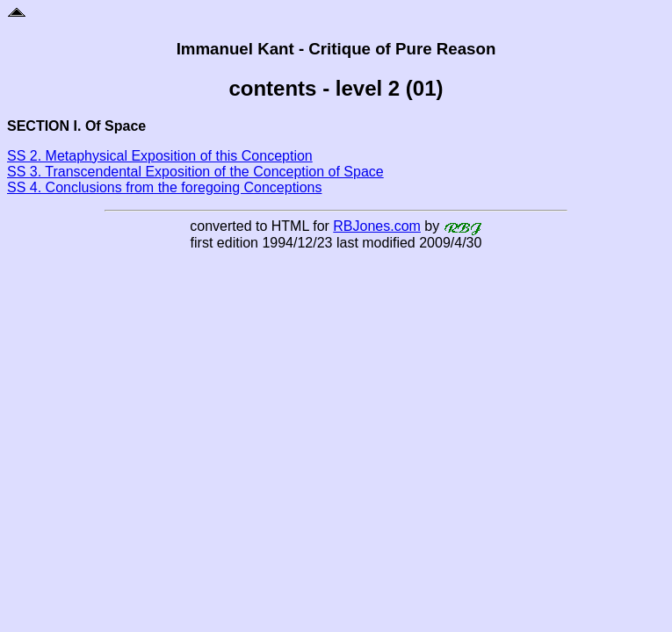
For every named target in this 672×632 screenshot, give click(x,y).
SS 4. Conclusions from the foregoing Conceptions (164, 187)
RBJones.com (377, 226)
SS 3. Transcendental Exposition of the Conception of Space (195, 172)
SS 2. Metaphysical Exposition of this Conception (160, 156)
